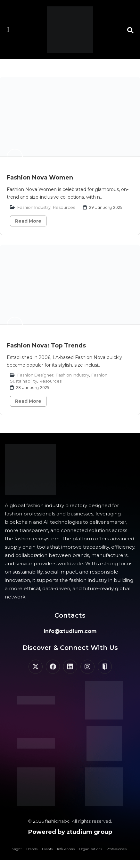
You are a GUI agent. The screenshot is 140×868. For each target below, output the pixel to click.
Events (47, 849)
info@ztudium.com (70, 631)
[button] (8, 30)
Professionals (116, 849)
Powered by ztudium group (70, 832)
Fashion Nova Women (40, 178)
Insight (16, 849)
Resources (64, 207)
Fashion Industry (34, 207)
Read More (28, 221)
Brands (32, 849)
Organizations (91, 849)
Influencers (66, 849)
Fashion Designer (35, 375)
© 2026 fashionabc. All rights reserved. (70, 821)
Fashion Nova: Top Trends (46, 346)
